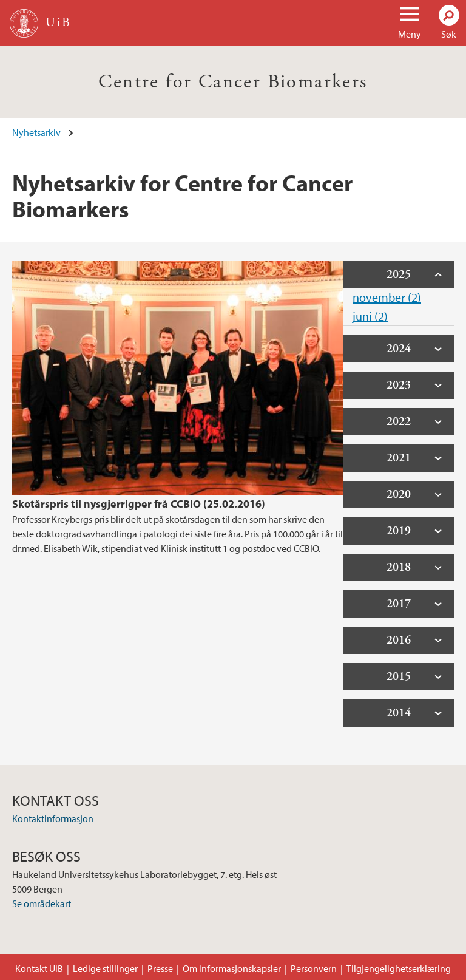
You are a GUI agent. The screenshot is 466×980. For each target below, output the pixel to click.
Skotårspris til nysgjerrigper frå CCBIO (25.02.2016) (139, 504)
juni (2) (370, 316)
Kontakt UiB (39, 968)
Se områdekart (42, 903)
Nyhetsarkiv (36, 132)
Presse (160, 968)
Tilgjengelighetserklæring (399, 968)
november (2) (387, 297)
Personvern (314, 968)
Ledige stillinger (105, 968)
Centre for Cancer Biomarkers (233, 82)
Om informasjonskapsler (232, 968)
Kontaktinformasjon (53, 818)
